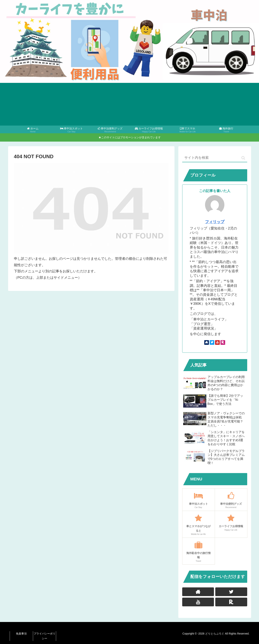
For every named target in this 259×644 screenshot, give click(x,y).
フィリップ (215, 222)
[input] (215, 158)
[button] (243, 158)
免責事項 (21, 634)
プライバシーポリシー (44, 636)
